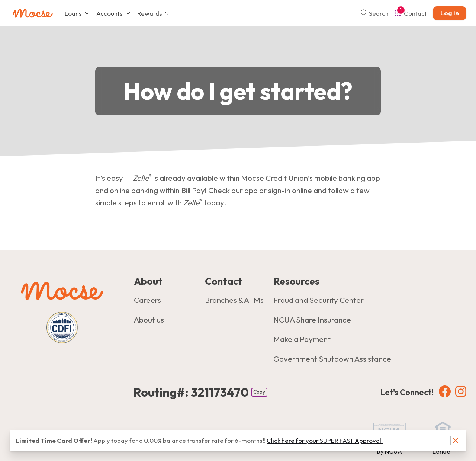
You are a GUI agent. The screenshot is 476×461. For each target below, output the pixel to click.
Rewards (154, 13)
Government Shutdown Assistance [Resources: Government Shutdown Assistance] (332, 359)
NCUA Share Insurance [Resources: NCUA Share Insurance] (312, 320)
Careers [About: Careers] (147, 300)
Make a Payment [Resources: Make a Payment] (302, 339)
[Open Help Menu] (411, 13)
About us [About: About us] (149, 320)
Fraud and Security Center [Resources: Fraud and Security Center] (319, 300)
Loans (77, 13)
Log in (450, 13)
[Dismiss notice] (456, 441)
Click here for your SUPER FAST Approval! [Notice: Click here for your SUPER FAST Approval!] (325, 440)
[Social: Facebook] (445, 391)
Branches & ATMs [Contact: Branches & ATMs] (234, 300)
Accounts (114, 13)
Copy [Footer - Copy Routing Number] (259, 392)
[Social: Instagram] (461, 391)
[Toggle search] (372, 13)
